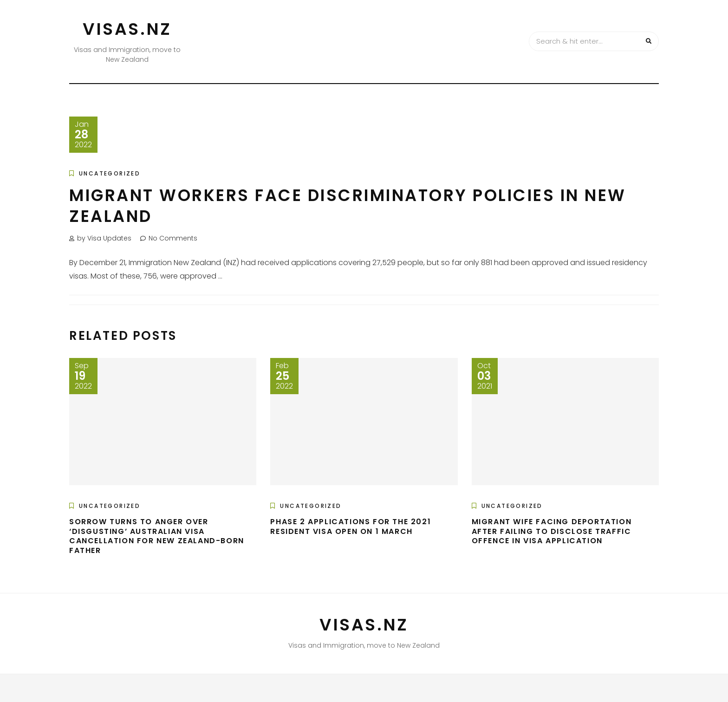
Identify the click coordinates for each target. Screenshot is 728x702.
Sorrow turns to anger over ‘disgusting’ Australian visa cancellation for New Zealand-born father (157, 536)
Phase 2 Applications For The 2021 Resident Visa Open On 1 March (351, 526)
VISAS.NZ (127, 29)
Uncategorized (110, 173)
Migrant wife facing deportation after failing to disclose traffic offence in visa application (552, 531)
